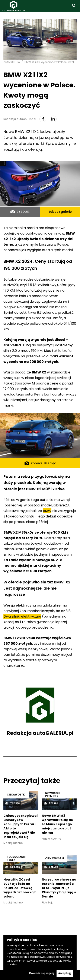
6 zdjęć (51, 867)
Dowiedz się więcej (42, 973)
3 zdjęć (51, 803)
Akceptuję (65, 973)
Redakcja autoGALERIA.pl (40, 733)
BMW (47, 511)
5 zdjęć (12, 867)
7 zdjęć (12, 803)
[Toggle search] (74, 6)
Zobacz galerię (60, 212)
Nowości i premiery (53, 795)
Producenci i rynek (17, 858)
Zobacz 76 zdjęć (40, 463)
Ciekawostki (16, 795)
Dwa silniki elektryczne (22, 616)
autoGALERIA (12, 62)
